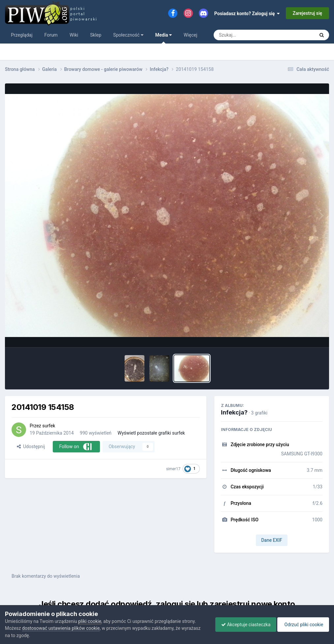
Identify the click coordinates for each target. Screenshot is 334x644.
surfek (49, 426)
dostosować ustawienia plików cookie (61, 628)
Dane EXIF (272, 540)
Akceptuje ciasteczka (243, 625)
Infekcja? (234, 412)
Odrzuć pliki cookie (302, 625)
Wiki (74, 35)
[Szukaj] (249, 35)
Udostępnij (31, 446)
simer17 (173, 469)
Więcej (190, 35)
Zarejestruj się (307, 13)
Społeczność (128, 35)
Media (164, 38)
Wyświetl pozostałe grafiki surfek (151, 433)
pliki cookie (90, 621)
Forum (51, 35)
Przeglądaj (22, 35)
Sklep (96, 35)
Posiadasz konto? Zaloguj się (247, 14)
